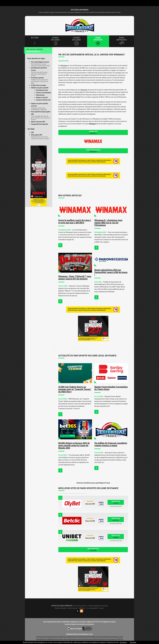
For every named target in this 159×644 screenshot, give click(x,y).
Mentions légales (61, 608)
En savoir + (124, 642)
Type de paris (40, 95)
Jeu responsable (92, 608)
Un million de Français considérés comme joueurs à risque (111, 444)
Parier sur (93, 132)
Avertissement (73, 608)
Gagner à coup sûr (42, 97)
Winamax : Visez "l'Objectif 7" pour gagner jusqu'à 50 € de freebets (75, 277)
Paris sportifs (93, 549)
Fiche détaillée (116, 506)
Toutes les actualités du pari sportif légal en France (93, 483)
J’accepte (133, 642)
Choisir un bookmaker (43, 93)
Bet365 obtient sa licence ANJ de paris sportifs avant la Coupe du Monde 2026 (74, 445)
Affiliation (82, 608)
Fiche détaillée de (93, 151)
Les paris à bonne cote (43, 100)
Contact (101, 608)
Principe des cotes (42, 90)
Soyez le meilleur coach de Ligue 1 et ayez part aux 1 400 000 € (75, 221)
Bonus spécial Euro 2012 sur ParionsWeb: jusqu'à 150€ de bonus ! (111, 272)
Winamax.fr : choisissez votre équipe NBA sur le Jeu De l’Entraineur (108, 223)
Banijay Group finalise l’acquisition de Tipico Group (111, 388)
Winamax (64, 65)
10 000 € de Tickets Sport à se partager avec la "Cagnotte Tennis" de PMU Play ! (75, 389)
